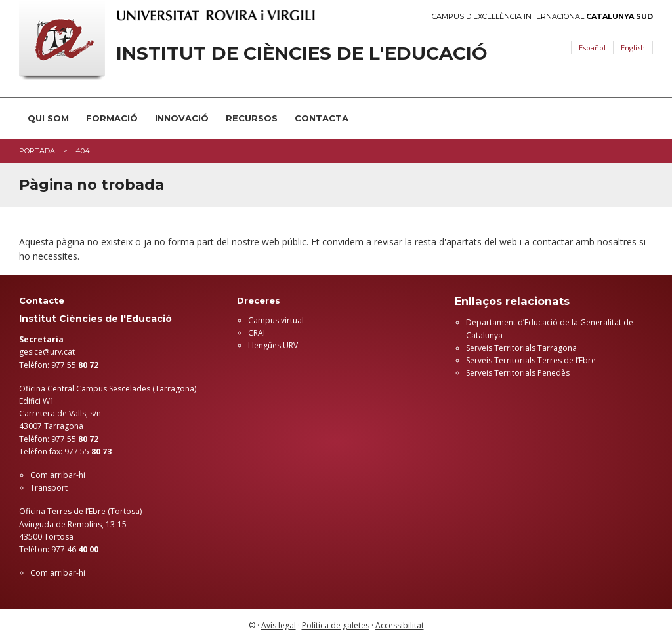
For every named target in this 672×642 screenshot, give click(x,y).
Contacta (322, 118)
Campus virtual (276, 320)
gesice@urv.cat (47, 352)
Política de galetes (336, 625)
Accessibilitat (400, 625)
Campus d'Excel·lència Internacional (542, 17)
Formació (112, 118)
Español (592, 48)
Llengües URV (273, 345)
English (633, 48)
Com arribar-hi (58, 475)
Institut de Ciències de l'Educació (302, 53)
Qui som (48, 118)
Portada (37, 151)
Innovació (182, 118)
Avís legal (279, 625)
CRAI (257, 333)
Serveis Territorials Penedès (518, 373)
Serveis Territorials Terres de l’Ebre (531, 360)
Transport (49, 488)
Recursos (252, 118)
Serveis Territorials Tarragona (521, 348)
